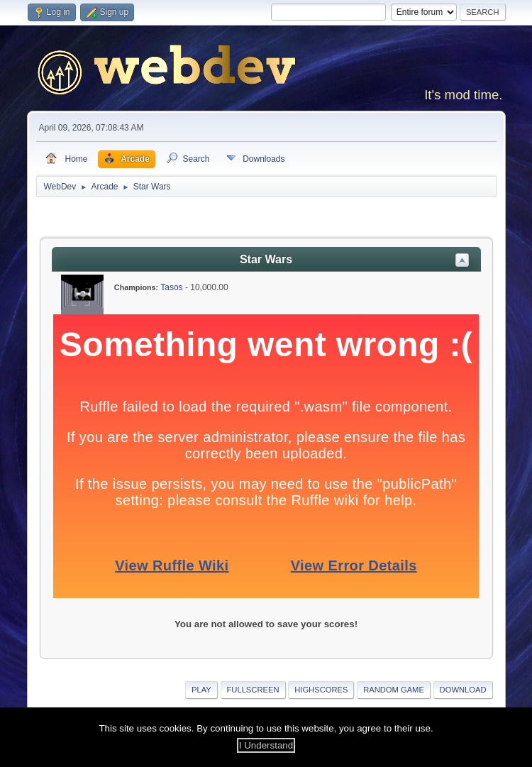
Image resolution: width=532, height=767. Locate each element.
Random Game (394, 690)
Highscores (321, 690)
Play (201, 690)
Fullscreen (253, 690)
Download (463, 690)
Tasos (171, 287)
